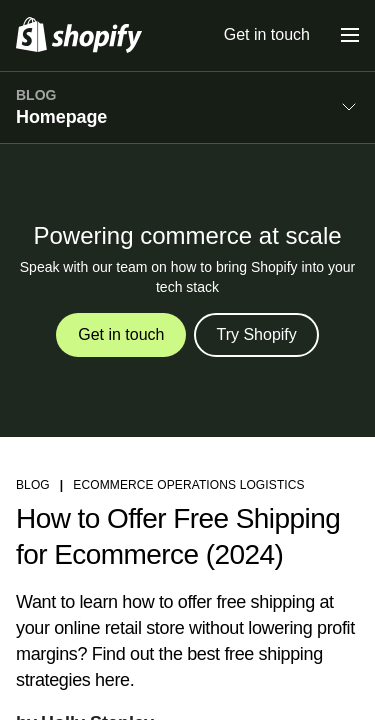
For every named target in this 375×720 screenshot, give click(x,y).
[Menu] (350, 35)
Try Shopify (256, 334)
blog (33, 485)
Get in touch (267, 34)
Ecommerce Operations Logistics (188, 485)
